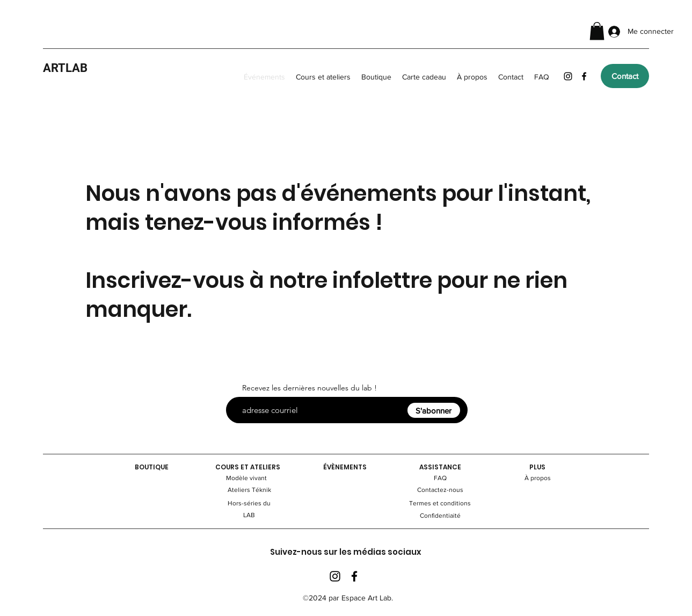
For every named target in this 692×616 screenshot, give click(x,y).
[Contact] (625, 76)
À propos (538, 478)
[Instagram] (568, 76)
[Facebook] (584, 76)
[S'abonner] (434, 410)
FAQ (440, 478)
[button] (597, 31)
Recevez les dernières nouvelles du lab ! (309, 388)
